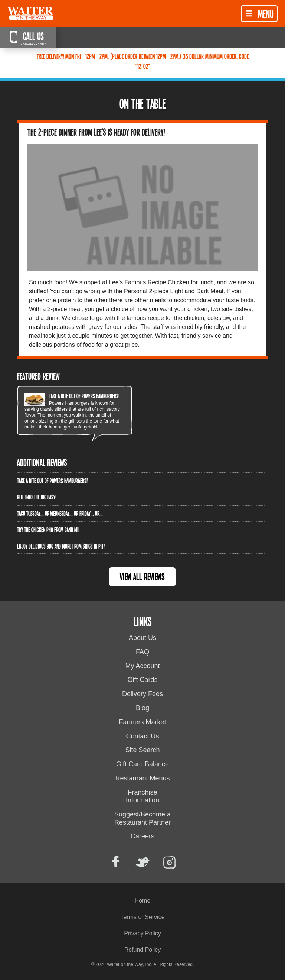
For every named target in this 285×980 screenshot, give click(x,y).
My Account (142, 666)
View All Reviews (142, 577)
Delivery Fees (142, 694)
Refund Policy (143, 950)
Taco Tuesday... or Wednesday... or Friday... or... (60, 513)
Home (143, 901)
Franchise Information (142, 796)
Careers (142, 836)
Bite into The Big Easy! (37, 497)
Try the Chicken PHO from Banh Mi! (48, 530)
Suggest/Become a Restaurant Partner (142, 818)
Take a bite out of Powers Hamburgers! (84, 396)
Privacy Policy (142, 933)
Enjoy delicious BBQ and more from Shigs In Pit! (61, 546)
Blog (142, 708)
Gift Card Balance (142, 764)
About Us (142, 638)
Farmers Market (142, 722)
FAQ (142, 652)
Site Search (142, 750)
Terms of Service (142, 917)
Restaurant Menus (142, 778)
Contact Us (142, 736)
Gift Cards (142, 680)
